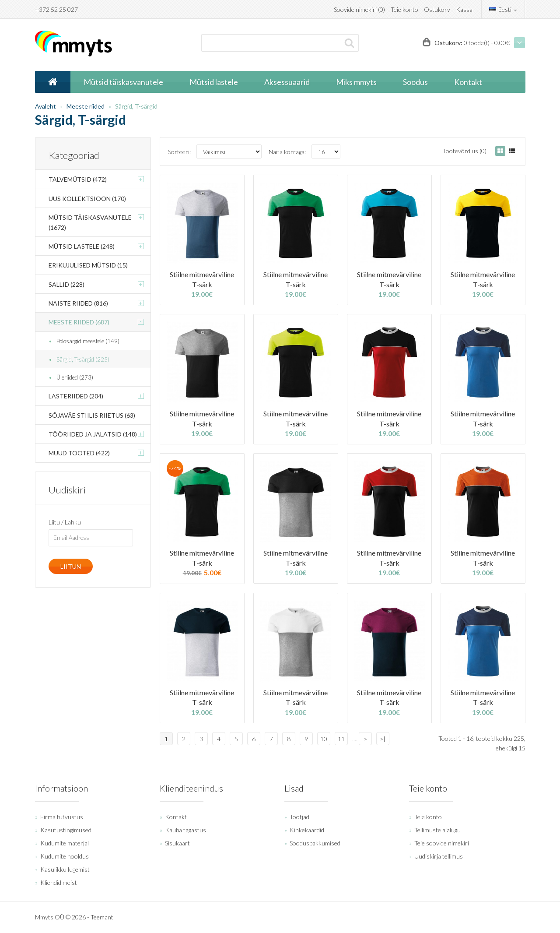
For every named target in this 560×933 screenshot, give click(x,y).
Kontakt (176, 817)
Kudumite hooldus (65, 856)
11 (341, 739)
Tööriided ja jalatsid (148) (93, 434)
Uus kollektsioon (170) (87, 199)
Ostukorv (437, 9)
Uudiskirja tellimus (439, 856)
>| (383, 739)
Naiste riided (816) (78, 303)
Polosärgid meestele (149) (88, 341)
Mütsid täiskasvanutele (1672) (90, 222)
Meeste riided (86, 106)
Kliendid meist (59, 882)
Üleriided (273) (75, 377)
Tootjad (299, 817)
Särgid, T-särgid (136, 106)
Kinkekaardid (307, 830)
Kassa (464, 9)
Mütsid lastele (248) (82, 246)
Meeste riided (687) (79, 322)
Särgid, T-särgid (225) (83, 359)
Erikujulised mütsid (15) (88, 265)
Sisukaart (177, 843)
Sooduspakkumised (315, 843)
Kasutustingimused (66, 830)
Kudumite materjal (65, 843)
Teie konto (404, 9)
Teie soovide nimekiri (442, 843)
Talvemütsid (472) (78, 179)
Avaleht (45, 106)
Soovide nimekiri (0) (359, 9)
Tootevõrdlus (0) (465, 151)
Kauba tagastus (185, 830)
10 (324, 739)
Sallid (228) (66, 284)
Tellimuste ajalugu (437, 830)
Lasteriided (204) (76, 396)
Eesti (503, 9)
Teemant (102, 917)
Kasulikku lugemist (65, 869)
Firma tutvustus (62, 817)
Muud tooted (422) (79, 453)
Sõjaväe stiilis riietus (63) (92, 415)
